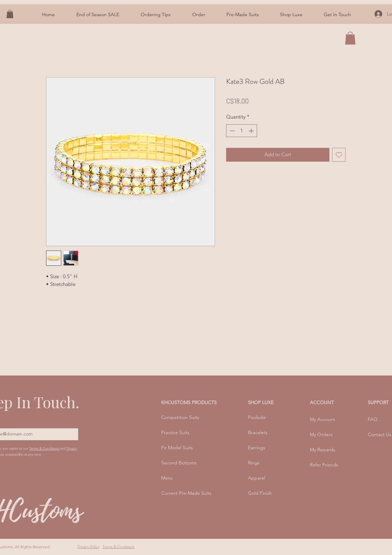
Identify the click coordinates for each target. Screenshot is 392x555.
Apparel (257, 478)
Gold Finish (260, 493)
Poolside (257, 417)
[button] (156, 15)
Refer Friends (324, 465)
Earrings (257, 448)
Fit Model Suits (177, 448)
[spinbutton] (242, 131)
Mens (167, 478)
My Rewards (323, 450)
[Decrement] (232, 131)
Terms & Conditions (45, 448)
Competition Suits (180, 417)
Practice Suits (175, 432)
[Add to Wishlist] (339, 155)
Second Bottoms (179, 463)
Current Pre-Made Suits (186, 493)
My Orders (321, 434)
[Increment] (252, 131)
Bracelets (258, 432)
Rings (254, 463)
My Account (323, 419)
